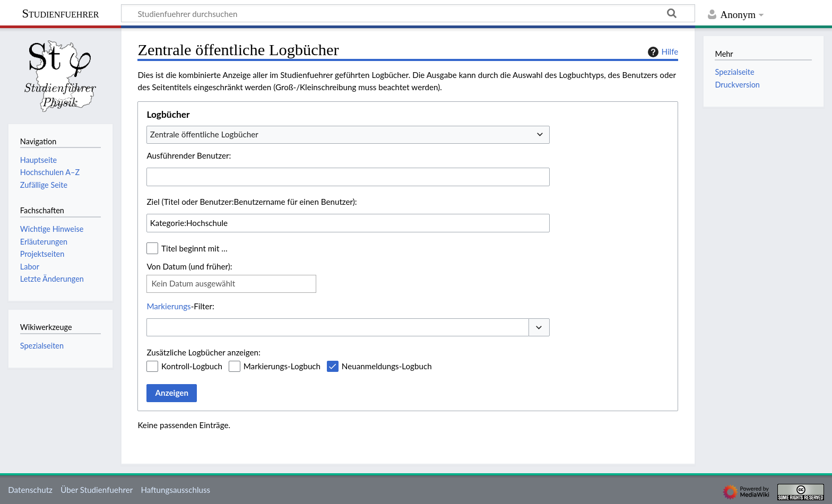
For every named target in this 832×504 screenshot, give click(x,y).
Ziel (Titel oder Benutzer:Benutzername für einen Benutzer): (252, 202)
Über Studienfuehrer (97, 490)
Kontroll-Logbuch (192, 366)
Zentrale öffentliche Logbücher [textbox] (204, 134)
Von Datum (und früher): (189, 266)
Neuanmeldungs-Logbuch (387, 366)
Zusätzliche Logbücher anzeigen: (203, 352)
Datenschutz (30, 490)
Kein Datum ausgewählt (193, 283)
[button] (539, 328)
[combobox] (348, 135)
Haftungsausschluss (175, 490)
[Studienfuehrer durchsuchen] (408, 13)
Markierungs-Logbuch (282, 366)
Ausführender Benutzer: (189, 155)
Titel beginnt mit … (194, 248)
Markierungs (168, 306)
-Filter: (180, 306)
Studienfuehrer (60, 14)
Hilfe (662, 52)
